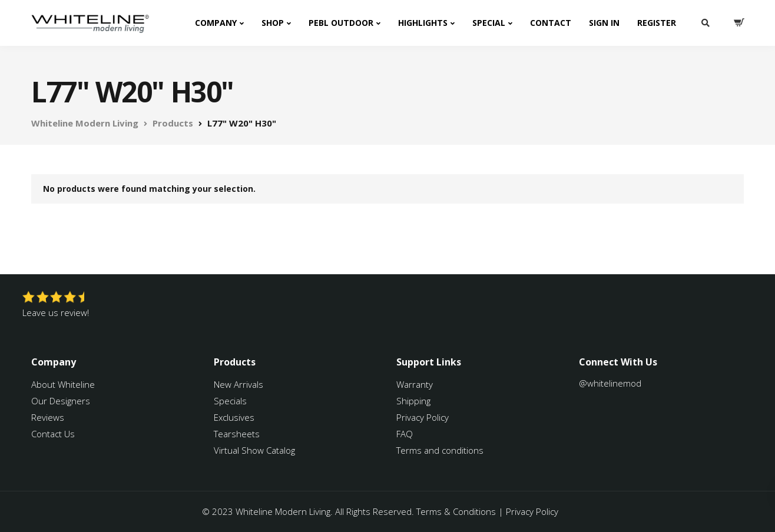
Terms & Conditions (456, 511)
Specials (230, 401)
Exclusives (234, 417)
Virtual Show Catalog (256, 450)
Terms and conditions (440, 450)
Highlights (423, 23)
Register (657, 23)
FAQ (405, 434)
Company (216, 23)
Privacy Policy (423, 417)
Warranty (416, 384)
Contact (551, 23)
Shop (273, 23)
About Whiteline (63, 384)
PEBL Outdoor (341, 23)
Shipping (413, 401)
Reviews (48, 417)
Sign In (604, 23)
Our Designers (61, 401)
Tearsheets (237, 434)
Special (489, 23)
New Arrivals (239, 384)
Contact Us (53, 434)
